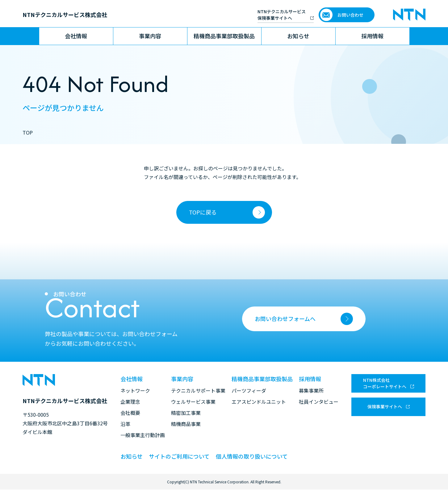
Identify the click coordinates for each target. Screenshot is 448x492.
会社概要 (130, 413)
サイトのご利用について (179, 456)
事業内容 (150, 36)
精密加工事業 (186, 413)
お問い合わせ (350, 15)
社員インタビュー (319, 402)
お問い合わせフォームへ (304, 319)
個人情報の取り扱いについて (252, 456)
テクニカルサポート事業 (198, 390)
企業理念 (130, 402)
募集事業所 (311, 390)
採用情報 (372, 36)
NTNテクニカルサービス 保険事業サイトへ (282, 15)
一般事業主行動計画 (143, 435)
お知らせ (298, 36)
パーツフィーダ (249, 390)
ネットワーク (135, 390)
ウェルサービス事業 (193, 402)
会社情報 (76, 36)
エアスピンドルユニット (259, 402)
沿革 (125, 424)
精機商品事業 (186, 424)
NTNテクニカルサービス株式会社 (65, 15)
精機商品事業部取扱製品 (224, 36)
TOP (28, 132)
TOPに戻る (203, 212)
